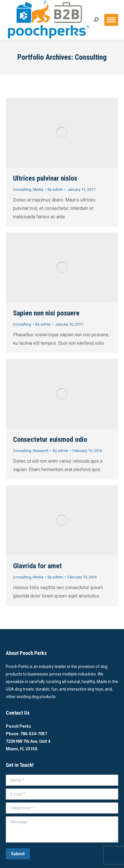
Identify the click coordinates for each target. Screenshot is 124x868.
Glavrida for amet (37, 566)
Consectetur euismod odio (50, 440)
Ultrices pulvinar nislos (45, 178)
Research (41, 451)
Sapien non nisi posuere (46, 313)
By (55, 189)
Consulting (22, 189)
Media (38, 189)
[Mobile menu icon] (111, 20)
